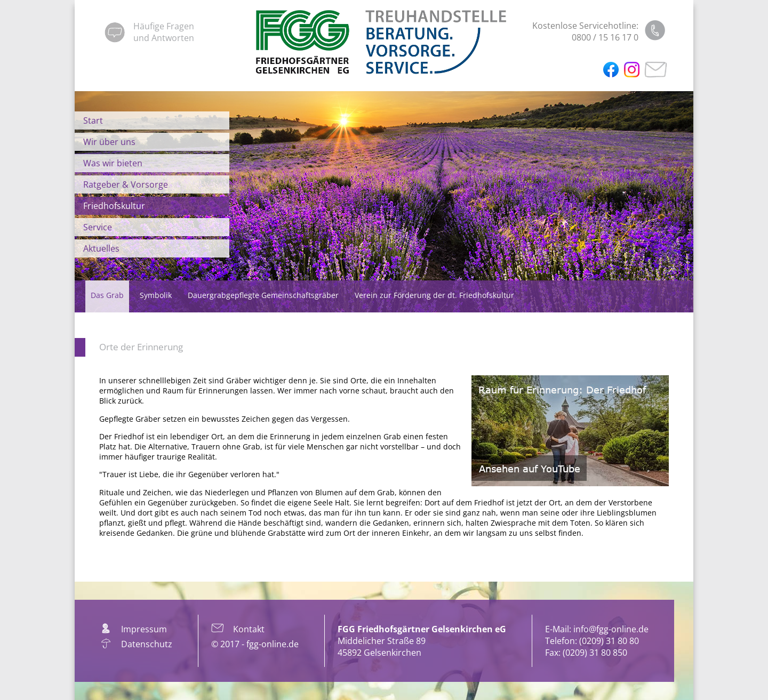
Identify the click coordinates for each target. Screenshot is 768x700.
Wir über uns (109, 142)
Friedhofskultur (114, 206)
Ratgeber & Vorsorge (126, 184)
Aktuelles (101, 248)
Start (93, 120)
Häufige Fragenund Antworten (164, 32)
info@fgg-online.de (611, 629)
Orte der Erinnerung (141, 347)
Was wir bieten (113, 163)
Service (98, 227)
